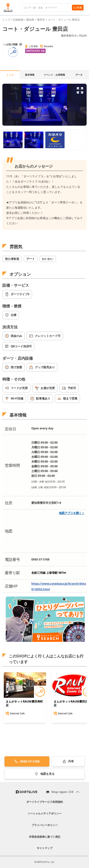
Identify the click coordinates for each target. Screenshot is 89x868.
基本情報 (30, 75)
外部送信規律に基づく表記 (45, 837)
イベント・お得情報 (54, 75)
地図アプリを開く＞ (72, 513)
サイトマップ (45, 848)
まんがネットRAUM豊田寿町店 (24, 703)
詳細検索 (19, 20)
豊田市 (41, 20)
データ (79, 75)
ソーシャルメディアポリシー (44, 813)
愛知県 (30, 20)
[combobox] (48, 8)
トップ (7, 20)
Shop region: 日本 (62, 792)
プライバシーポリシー (45, 825)
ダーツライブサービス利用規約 (45, 802)
